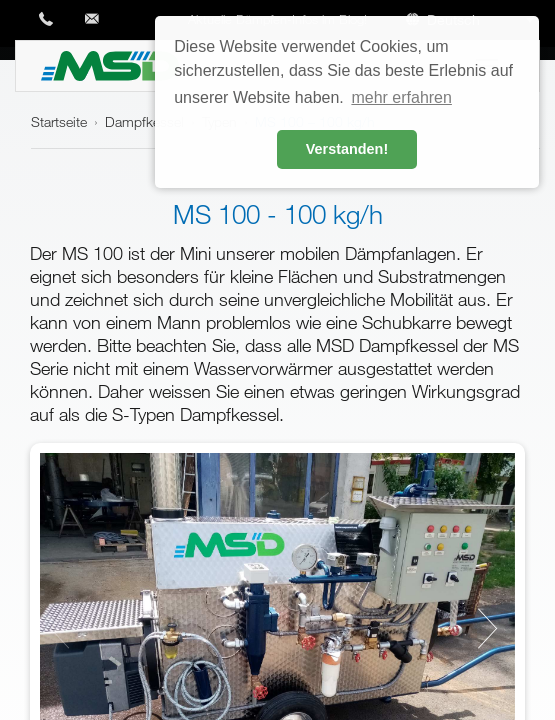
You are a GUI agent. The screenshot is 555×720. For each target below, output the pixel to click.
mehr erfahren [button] (401, 97)
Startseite (59, 121)
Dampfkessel (144, 121)
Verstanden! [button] (347, 149)
